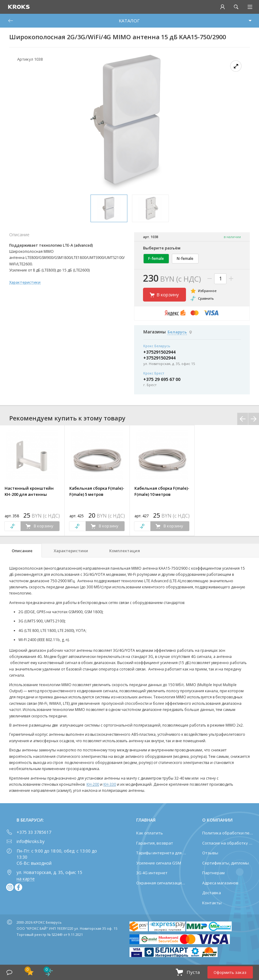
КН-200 (93, 784)
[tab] (21, 551)
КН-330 (110, 784)
